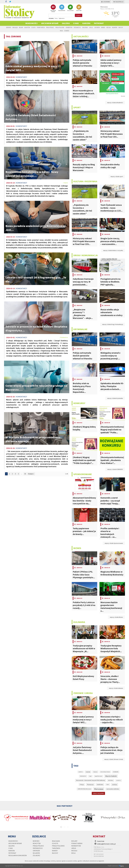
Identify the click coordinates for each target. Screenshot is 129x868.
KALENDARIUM (62, 8)
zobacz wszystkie (98, 793)
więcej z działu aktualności (115, 103)
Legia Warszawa (98, 776)
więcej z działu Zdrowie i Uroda (114, 759)
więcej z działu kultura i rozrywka (113, 250)
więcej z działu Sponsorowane (114, 543)
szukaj (79, 15)
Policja (82, 785)
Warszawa (99, 789)
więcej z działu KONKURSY (115, 469)
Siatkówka (100, 785)
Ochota (33, 27)
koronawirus (83, 776)
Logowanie (106, 2)
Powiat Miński (41, 27)
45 (25, 474)
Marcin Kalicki (111, 776)
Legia (90, 776)
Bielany (21, 27)
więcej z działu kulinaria (116, 688)
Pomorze (90, 785)
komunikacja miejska (105, 772)
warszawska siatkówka (113, 789)
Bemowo (9, 27)
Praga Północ (50, 27)
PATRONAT (99, 23)
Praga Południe (60, 27)
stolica (115, 785)
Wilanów (115, 27)
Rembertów (69, 27)
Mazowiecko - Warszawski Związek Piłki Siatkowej (91, 780)
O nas (76, 23)
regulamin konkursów (18, 855)
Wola (61, 31)
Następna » (31, 474)
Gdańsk (88, 772)
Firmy (56, 18)
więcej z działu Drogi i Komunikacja (113, 324)
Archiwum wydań (50, 23)
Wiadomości (31, 23)
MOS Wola (111, 780)
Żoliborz (67, 31)
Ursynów (97, 27)
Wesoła (109, 27)
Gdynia (95, 772)
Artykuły (51, 18)
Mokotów (27, 27)
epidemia (81, 772)
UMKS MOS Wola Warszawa (84, 789)
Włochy (121, 27)
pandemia (119, 780)
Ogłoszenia (62, 18)
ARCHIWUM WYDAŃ (53, 8)
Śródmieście (77, 27)
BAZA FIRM (79, 8)
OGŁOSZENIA (70, 8)
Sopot (108, 784)
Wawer (103, 27)
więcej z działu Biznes (116, 617)
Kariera (86, 23)
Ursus (91, 27)
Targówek (85, 27)
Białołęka (15, 27)
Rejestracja (118, 2)
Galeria (66, 23)
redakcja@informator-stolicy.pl (106, 844)
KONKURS (116, 772)
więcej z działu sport (117, 176)
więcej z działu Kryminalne (115, 398)
